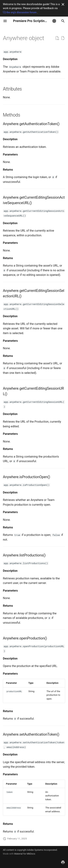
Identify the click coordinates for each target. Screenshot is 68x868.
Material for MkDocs (25, 854)
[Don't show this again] (63, 4)
